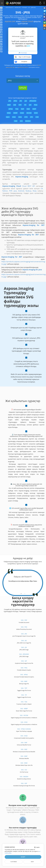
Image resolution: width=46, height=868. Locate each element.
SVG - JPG (24, 634)
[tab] (21, 593)
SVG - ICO (24, 770)
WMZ (9, 113)
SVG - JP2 (24, 641)
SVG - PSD (24, 627)
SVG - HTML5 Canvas (24, 729)
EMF (23, 109)
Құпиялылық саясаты (23, 67)
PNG (36, 105)
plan (29, 46)
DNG (14, 117)
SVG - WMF (24, 756)
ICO (21, 121)
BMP (9, 105)
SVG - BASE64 (24, 777)
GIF (30, 105)
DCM (36, 113)
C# (42, 188)
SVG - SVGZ (24, 736)
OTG (26, 117)
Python (5, 191)
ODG (20, 117)
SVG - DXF (24, 783)
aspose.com (10, 21)
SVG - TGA (24, 702)
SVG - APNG (24, 675)
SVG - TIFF (24, 688)
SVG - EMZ (24, 749)
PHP (11, 191)
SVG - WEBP (24, 709)
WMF (34, 109)
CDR (37, 117)
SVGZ (22, 113)
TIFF (20, 105)
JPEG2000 (33, 101)
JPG (10, 101)
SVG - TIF (24, 695)
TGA (17, 109)
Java (15, 191)
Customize (14, 862)
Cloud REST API (28, 186)
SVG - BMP (24, 681)
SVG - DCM (24, 722)
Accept (23, 857)
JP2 (21, 101)
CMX (16, 121)
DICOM (29, 113)
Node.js (28, 191)
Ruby (35, 191)
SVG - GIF (24, 661)
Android (21, 191)
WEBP (15, 113)
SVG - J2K (24, 647)
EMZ (28, 109)
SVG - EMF (24, 743)
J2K (26, 101)
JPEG (23, 81)
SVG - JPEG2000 (24, 654)
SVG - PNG (24, 668)
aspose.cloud (27, 21)
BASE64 (28, 121)
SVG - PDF (24, 620)
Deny (32, 862)
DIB (15, 105)
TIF (25, 105)
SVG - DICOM (24, 715)
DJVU (8, 117)
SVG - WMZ (24, 763)
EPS (32, 117)
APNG (11, 109)
